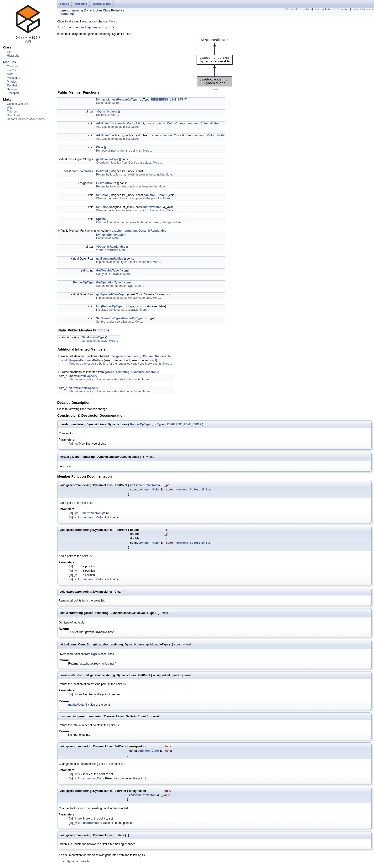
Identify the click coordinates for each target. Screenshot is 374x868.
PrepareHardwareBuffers (86, 361)
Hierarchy (13, 56)
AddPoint (102, 124)
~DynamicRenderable (111, 247)
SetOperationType (108, 319)
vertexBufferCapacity (84, 389)
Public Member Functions (297, 9)
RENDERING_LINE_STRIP (169, 100)
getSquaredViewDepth (111, 295)
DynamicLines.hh (79, 863)
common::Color (164, 124)
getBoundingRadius (110, 259)
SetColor (102, 196)
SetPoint (102, 208)
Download (13, 115)
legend (214, 90)
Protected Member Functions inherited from (114, 357)
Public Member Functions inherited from (112, 231)
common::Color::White (202, 124)
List (9, 52)
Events (11, 70)
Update (101, 220)
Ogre (132, 163)
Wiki (10, 108)
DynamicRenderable (110, 235)
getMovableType (107, 160)
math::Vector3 (128, 124)
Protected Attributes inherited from (108, 373)
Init (98, 307)
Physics (12, 82)
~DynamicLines (107, 112)
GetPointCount (106, 184)
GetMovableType (107, 271)
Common (13, 66)
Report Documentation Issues (26, 119)
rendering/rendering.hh (93, 28)
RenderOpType (127, 100)
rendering (81, 4)
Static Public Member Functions (332, 9)
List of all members (362, 9)
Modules (9, 62)
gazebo (64, 4)
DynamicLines (102, 4)
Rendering (13, 85)
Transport (13, 93)
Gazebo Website (18, 104)
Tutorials (12, 112)
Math (10, 74)
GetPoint (102, 172)
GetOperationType (109, 283)
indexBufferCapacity (83, 377)
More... (113, 21)
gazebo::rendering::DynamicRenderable (139, 231)
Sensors (12, 89)
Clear (100, 148)
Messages (13, 78)
